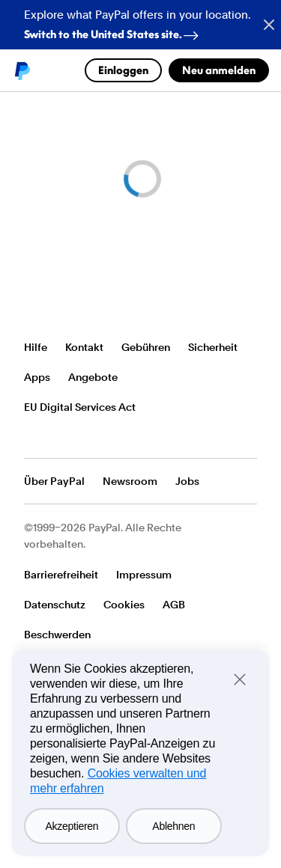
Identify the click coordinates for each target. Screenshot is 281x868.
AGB (174, 605)
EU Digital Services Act (80, 407)
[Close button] (263, 25)
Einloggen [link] (123, 70)
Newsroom (130, 481)
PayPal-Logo (67, 302)
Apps (37, 377)
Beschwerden (57, 635)
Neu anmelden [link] (219, 70)
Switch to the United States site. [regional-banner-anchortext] (114, 31)
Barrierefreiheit (61, 575)
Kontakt (84, 347)
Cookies (124, 605)
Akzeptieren (72, 826)
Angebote (93, 377)
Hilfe (36, 347)
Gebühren (146, 347)
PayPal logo (22, 70)
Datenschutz (55, 605)
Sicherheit (213, 347)
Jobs (187, 481)
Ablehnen (173, 826)
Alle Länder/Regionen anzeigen (34, 437)
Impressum (144, 575)
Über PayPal (54, 481)
